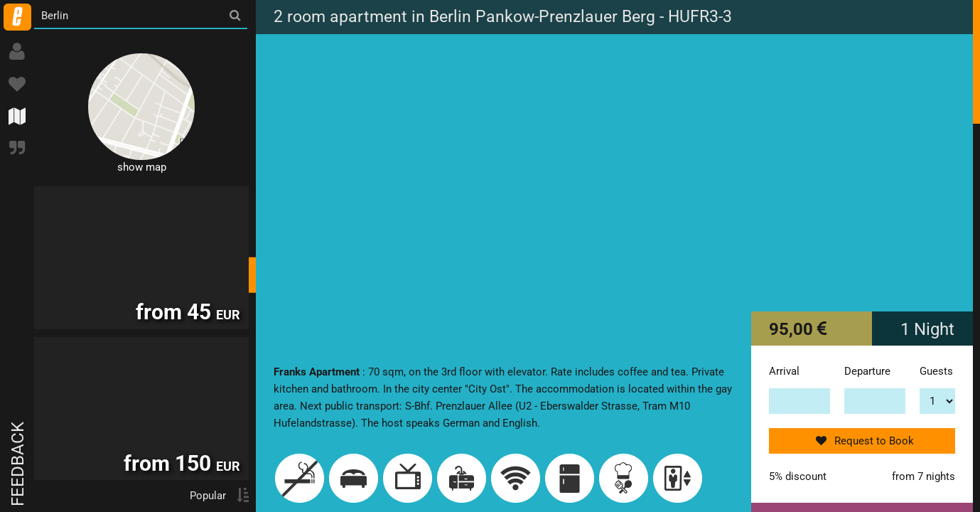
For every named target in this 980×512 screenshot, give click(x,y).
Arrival (784, 371)
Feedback (18, 464)
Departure (867, 371)
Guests (936, 371)
